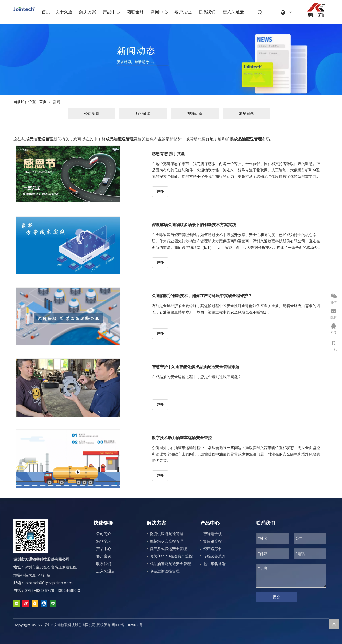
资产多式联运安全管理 (168, 549)
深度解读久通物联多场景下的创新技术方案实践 (194, 225)
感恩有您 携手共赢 (168, 154)
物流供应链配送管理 (166, 534)
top (334, 624)
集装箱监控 (212, 541)
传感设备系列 (214, 556)
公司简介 (104, 534)
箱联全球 (104, 541)
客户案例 (104, 556)
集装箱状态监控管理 (166, 541)
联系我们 (104, 564)
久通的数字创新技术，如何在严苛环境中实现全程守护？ (202, 296)
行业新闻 (143, 113)
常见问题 (246, 113)
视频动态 (195, 113)
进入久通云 (106, 571)
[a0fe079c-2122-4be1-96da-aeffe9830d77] (316, 10)
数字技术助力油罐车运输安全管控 (182, 438)
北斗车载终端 (214, 564)
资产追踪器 (212, 549)
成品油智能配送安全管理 (170, 564)
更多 (160, 191)
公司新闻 (92, 113)
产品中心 (104, 549)
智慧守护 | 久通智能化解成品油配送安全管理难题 (195, 367)
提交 (277, 597)
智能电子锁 (212, 534)
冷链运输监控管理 (165, 571)
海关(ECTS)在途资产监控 (171, 556)
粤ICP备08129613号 (127, 625)
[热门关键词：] (260, 13)
